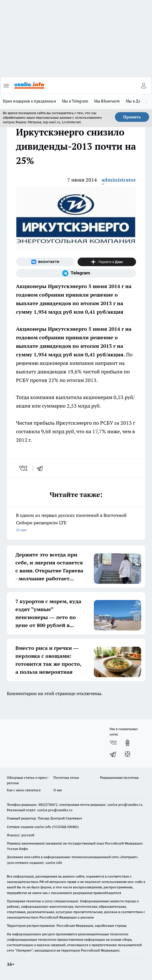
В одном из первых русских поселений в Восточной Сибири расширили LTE (76, 523)
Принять (132, 117)
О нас (58, 790)
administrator (119, 180)
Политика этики (66, 777)
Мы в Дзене (136, 101)
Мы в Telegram (75, 101)
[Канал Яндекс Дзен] (107, 262)
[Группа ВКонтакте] (45, 262)
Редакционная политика (119, 777)
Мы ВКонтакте (107, 101)
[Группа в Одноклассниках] (127, 743)
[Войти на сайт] (143, 86)
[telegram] (42, 468)
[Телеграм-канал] (76, 273)
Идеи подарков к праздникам (30, 101)
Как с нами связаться (24, 790)
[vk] (24, 468)
